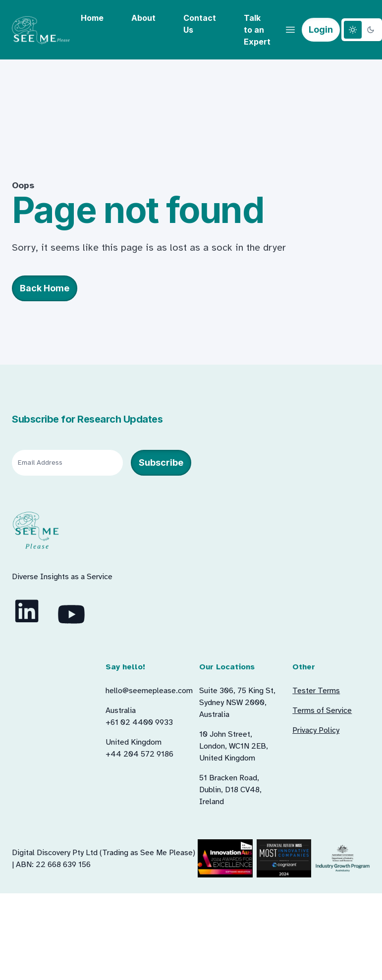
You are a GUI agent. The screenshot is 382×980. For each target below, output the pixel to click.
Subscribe (161, 463)
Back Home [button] (45, 288)
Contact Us (200, 24)
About (143, 18)
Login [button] (321, 29)
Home (92, 18)
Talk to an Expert (257, 30)
